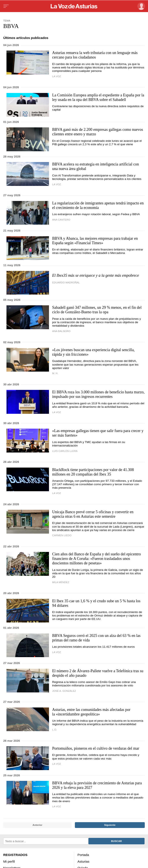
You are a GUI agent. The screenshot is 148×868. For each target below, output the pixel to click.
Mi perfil (9, 861)
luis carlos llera (65, 451)
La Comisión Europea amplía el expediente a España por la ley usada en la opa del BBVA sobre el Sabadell (98, 97)
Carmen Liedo (62, 535)
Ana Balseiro (61, 331)
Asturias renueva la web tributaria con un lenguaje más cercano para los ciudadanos (95, 55)
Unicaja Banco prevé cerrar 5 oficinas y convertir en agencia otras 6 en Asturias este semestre (93, 514)
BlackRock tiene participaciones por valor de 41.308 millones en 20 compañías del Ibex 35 (93, 472)
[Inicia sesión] (141, 6)
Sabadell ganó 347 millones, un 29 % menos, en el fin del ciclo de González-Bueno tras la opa (97, 310)
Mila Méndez (61, 582)
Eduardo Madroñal (66, 282)
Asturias (83, 861)
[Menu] (6, 6)
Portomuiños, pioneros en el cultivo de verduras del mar (96, 748)
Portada (83, 855)
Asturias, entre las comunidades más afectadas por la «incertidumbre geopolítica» (91, 712)
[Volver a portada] (74, 6)
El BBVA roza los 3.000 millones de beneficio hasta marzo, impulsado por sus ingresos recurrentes (98, 394)
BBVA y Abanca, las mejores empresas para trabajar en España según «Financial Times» (95, 241)
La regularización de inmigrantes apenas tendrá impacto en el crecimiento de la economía (98, 205)
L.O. (55, 730)
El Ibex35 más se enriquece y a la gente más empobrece (96, 275)
